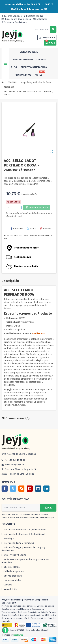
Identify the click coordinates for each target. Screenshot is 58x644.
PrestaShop (18, 635)
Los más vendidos (12, 16)
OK (48, 508)
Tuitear (32, 229)
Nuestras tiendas (33, 16)
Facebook (5, 489)
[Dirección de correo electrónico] (21, 508)
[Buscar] (45, 30)
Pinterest (46, 229)
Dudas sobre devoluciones (16, 19)
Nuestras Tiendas (12, 567)
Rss (21, 489)
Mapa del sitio (10, 589)
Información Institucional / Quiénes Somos (25, 530)
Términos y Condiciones (14, 22)
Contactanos (40, 19)
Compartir (17, 229)
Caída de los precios (14, 571)
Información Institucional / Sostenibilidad (24, 534)
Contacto (8, 585)
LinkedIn (46, 489)
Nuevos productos (13, 576)
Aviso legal (9, 539)
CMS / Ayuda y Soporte (15, 555)
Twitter (13, 489)
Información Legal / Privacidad (19, 543)
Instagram (38, 489)
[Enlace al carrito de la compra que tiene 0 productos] (50, 43)
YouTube (30, 489)
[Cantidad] (14, 208)
